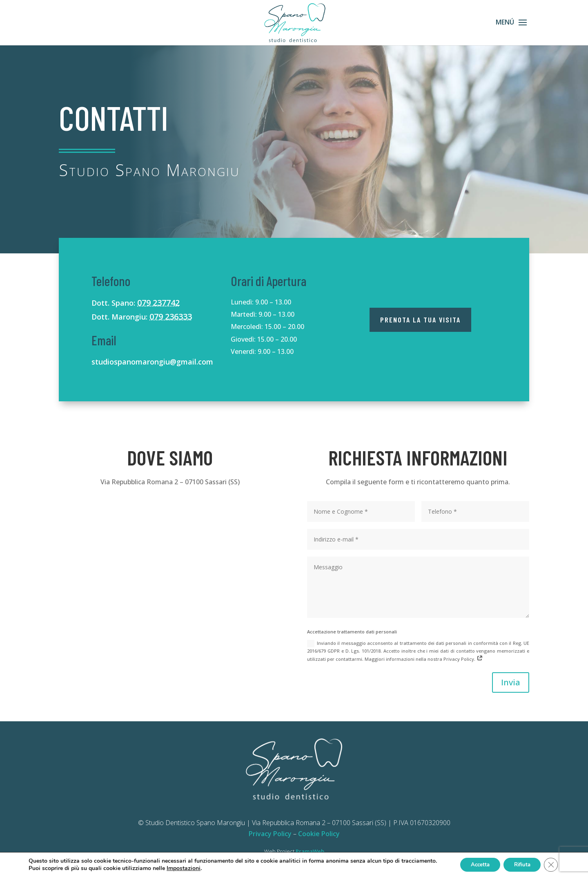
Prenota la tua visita (420, 320)
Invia (511, 682)
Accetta (472, 864)
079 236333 (171, 317)
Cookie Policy (319, 834)
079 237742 (158, 303)
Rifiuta (519, 864)
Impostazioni (221, 868)
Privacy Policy (270, 834)
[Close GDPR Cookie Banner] (550, 864)
